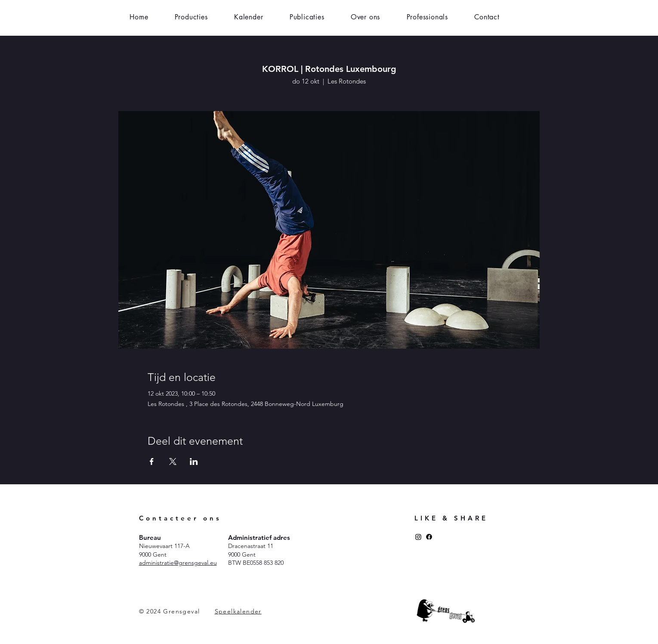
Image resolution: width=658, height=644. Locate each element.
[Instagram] (418, 537)
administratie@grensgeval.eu (178, 563)
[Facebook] (429, 537)
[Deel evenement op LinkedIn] (194, 461)
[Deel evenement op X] (173, 461)
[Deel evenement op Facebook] (152, 461)
